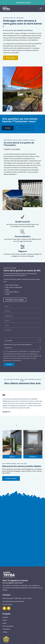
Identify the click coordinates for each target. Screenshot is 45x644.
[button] (16, 425)
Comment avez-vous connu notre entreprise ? (18, 345)
